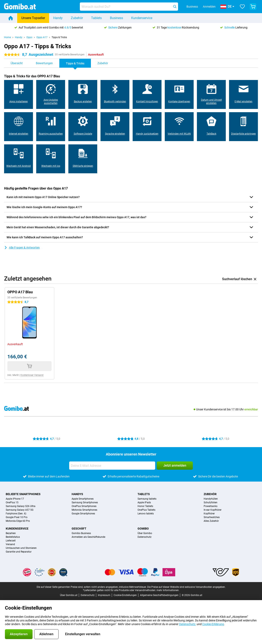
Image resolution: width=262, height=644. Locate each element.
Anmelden (209, 7)
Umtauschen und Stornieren (21, 548)
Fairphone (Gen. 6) (16, 514)
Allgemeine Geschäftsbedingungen (159, 595)
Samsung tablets (147, 499)
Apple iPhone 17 (15, 499)
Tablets (96, 18)
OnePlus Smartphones (84, 506)
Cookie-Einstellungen (125, 595)
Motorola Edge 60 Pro (18, 521)
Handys (77, 494)
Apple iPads (144, 502)
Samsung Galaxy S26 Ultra (21, 506)
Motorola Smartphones (84, 510)
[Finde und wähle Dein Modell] (129, 7)
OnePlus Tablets (146, 510)
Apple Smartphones (83, 499)
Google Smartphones (83, 514)
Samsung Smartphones (85, 502)
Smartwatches (212, 517)
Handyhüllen (211, 499)
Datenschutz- (188, 624)
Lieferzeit (11, 541)
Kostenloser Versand (32, 375)
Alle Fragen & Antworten (22, 248)
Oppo (29, 37)
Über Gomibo (145, 533)
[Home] (11, 18)
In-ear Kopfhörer (213, 510)
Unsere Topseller (33, 18)
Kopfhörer (209, 514)
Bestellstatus (13, 537)
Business (116, 18)
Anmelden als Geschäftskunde (88, 537)
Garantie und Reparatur (19, 552)
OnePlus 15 (12, 502)
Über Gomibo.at (69, 595)
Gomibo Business (81, 533)
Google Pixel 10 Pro (17, 517)
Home (7, 37)
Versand (10, 544)
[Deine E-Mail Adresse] (112, 466)
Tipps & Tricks (59, 37)
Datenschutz (145, 537)
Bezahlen (11, 533)
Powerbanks (211, 506)
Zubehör (77, 18)
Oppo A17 (42, 37)
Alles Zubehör (211, 521)
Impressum (104, 595)
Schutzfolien (211, 502)
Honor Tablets (145, 506)
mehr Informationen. (168, 590)
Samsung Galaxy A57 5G (20, 510)
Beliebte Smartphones (23, 494)
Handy (58, 18)
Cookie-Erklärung (213, 624)
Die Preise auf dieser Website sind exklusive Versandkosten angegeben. (186, 587)
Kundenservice (142, 18)
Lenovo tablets (146, 514)
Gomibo (143, 529)
